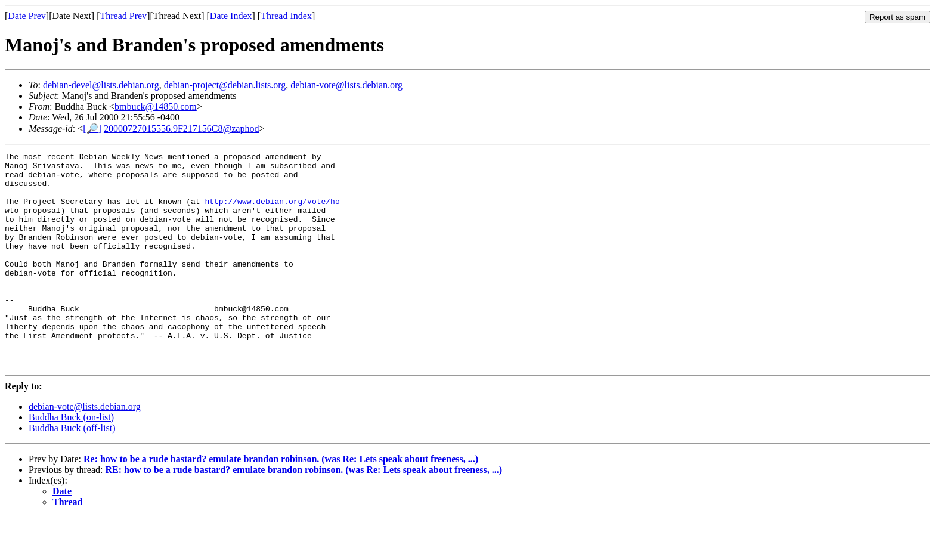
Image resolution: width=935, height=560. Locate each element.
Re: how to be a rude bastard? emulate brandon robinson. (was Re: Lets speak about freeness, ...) (281, 502)
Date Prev (27, 16)
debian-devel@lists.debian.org (101, 85)
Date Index (231, 16)
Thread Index (286, 16)
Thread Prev (123, 16)
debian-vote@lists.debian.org (346, 85)
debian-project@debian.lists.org (225, 85)
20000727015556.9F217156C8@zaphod (182, 129)
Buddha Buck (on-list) (71, 460)
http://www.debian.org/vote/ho (272, 212)
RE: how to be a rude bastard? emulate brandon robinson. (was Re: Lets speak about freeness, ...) (304, 513)
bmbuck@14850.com (156, 106)
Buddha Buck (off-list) (72, 471)
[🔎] (92, 129)
